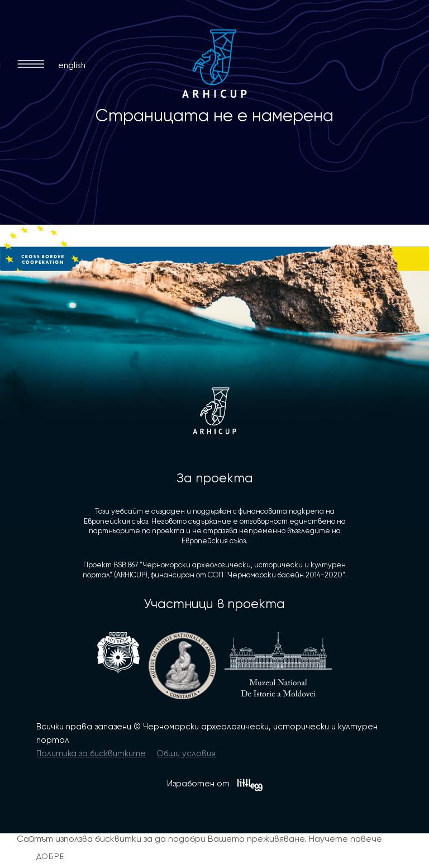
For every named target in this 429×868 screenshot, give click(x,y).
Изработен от (215, 785)
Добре (51, 856)
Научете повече (345, 839)
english (72, 65)
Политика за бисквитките (91, 753)
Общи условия (186, 753)
